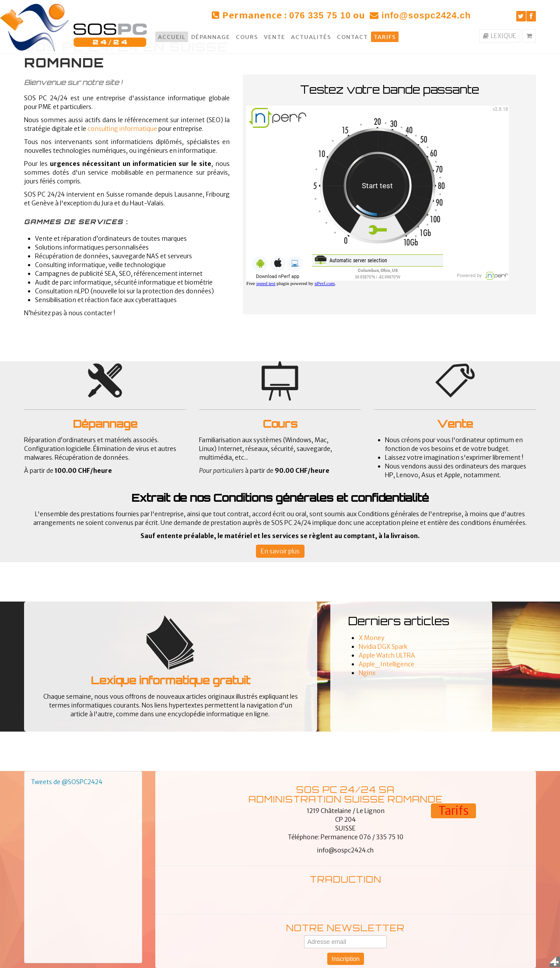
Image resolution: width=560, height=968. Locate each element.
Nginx (367, 673)
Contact (352, 37)
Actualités (311, 37)
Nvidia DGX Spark (383, 647)
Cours (247, 37)
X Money (372, 638)
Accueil (172, 37)
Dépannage (211, 37)
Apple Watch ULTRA (387, 655)
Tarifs (385, 37)
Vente (275, 37)
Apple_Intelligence (387, 664)
